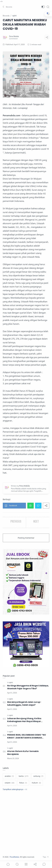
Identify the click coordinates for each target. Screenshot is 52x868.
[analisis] (9, 776)
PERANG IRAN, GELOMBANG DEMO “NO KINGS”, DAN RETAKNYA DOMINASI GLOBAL (27, 736)
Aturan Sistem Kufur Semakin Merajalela (23, 753)
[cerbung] (38, 776)
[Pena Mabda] (14, 36)
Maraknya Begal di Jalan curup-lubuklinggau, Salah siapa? (24, 703)
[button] (8, 7)
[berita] (24, 776)
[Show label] (15, 789)
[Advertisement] (26, 824)
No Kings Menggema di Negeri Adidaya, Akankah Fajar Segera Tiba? (28, 687)
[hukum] (36, 783)
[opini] (11, 682)
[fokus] (23, 783)
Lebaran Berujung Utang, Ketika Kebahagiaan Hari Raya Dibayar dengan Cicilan (24, 720)
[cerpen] (9, 783)
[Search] (48, 7)
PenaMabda (14, 857)
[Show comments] (44, 864)
